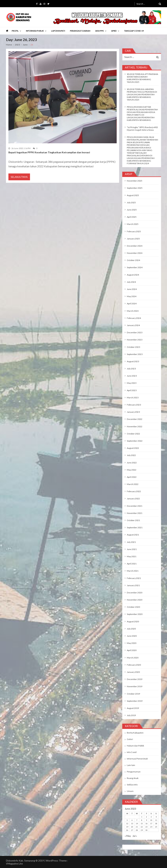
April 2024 (132, 304)
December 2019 (135, 679)
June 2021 (132, 549)
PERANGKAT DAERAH (80, 31)
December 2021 (135, 506)
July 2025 (131, 202)
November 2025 (135, 181)
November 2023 (135, 340)
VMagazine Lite (14, 864)
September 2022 (135, 441)
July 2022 (131, 455)
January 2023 (133, 412)
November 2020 (135, 600)
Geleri (130, 739)
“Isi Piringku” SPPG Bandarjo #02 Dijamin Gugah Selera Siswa (142, 129)
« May (128, 836)
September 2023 (135, 354)
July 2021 (131, 542)
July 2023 (131, 369)
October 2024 (133, 260)
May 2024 (132, 296)
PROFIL (15, 31)
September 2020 (135, 614)
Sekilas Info (132, 785)
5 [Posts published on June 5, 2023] (127, 820)
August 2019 (133, 708)
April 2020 (132, 650)
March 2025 (133, 224)
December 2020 (135, 593)
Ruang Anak (133, 778)
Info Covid (132, 752)
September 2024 (135, 267)
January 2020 (133, 672)
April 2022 (132, 477)
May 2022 (132, 470)
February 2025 (134, 231)
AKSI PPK (100, 31)
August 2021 (133, 535)
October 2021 (133, 520)
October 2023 (133, 347)
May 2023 (132, 383)
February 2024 (134, 318)
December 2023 (135, 332)
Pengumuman (134, 772)
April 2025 (132, 217)
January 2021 (133, 585)
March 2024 (133, 311)
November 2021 (135, 513)
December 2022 (135, 419)
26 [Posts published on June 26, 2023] (127, 830)
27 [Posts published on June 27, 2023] (132, 830)
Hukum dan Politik (135, 746)
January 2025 (133, 239)
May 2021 (132, 556)
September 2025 (135, 188)
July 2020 (131, 629)
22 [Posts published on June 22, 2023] (142, 827)
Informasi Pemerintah (137, 759)
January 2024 (133, 325)
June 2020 (132, 636)
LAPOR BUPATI (58, 31)
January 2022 (133, 499)
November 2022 (135, 426)
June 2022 (132, 463)
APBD (114, 31)
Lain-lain (131, 765)
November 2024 (135, 253)
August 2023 (133, 361)
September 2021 (135, 527)
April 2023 (132, 390)
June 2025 (132, 210)
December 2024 (135, 246)
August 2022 (133, 448)
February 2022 (134, 491)
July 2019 (131, 715)
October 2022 (133, 434)
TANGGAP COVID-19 (134, 31)
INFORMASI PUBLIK (35, 31)
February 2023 (134, 405)
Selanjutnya (19, 177)
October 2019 (133, 694)
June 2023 (132, 376)
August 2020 (133, 621)
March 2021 (133, 571)
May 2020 (132, 643)
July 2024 (131, 282)
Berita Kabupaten (135, 733)
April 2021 (132, 564)
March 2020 (133, 658)
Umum (130, 791)
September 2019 (135, 701)
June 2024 (132, 289)
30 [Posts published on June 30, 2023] (146, 830)
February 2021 (134, 578)
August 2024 (133, 275)
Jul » (135, 836)
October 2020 (133, 607)
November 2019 (135, 686)
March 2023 (133, 398)
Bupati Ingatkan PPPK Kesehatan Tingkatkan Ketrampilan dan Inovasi (49, 152)
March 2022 (133, 484)
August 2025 (133, 195)
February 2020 (134, 665)
